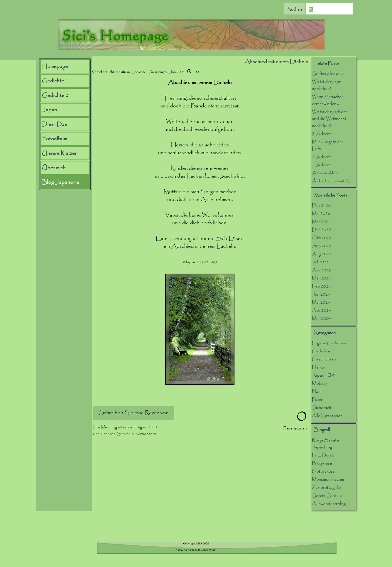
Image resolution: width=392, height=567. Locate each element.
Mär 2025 (321, 278)
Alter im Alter (325, 173)
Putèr (317, 400)
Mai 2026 (321, 214)
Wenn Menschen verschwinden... (328, 100)
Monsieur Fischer (328, 479)
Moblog (319, 383)
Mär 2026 (321, 222)
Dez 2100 (321, 206)
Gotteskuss (323, 471)
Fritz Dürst (323, 455)
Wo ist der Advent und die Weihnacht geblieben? (330, 119)
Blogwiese (322, 463)
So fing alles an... (327, 74)
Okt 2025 (322, 238)
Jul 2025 (320, 262)
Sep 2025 (322, 246)
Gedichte (321, 351)
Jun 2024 (321, 294)
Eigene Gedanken (330, 343)
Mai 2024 (321, 302)
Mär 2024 (321, 319)
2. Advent (321, 157)
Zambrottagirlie (326, 488)
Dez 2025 (321, 230)
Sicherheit (322, 408)
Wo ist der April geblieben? (327, 85)
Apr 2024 (321, 310)
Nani (317, 391)
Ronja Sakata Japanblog (325, 444)
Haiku (318, 367)
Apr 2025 (321, 270)
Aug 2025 (322, 254)
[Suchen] (330, 9)
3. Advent (321, 134)
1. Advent (321, 165)
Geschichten (324, 359)
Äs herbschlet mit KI (331, 181)
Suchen (294, 9)
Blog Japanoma (61, 182)
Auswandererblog (329, 504)
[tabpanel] (196, 550)
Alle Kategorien (327, 416)
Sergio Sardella (327, 496)
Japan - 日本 (324, 375)
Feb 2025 (321, 286)
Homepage (55, 67)
